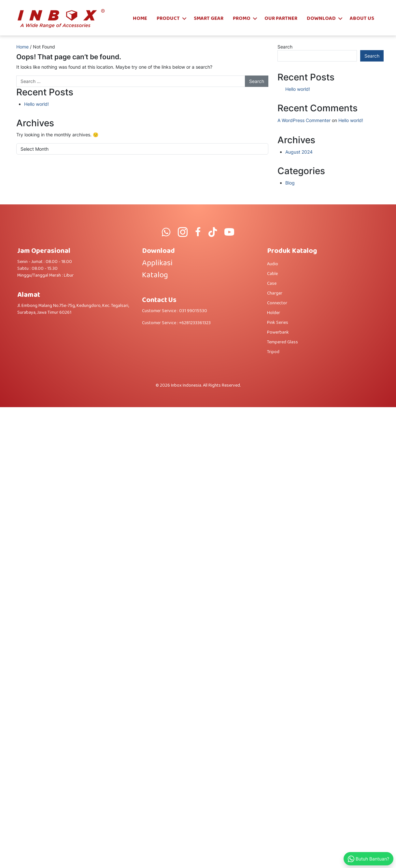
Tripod (273, 352)
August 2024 (299, 152)
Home (22, 47)
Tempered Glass (283, 342)
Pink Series (278, 323)
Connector (277, 303)
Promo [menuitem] (242, 18)
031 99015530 (193, 311)
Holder (274, 313)
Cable (272, 274)
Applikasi (157, 263)
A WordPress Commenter (304, 120)
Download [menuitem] (321, 18)
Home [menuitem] (140, 18)
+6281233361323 (195, 323)
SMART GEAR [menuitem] (209, 18)
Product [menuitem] (168, 18)
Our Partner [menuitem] (281, 18)
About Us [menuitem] (362, 18)
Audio (273, 264)
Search (285, 47)
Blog (290, 183)
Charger (275, 293)
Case (272, 283)
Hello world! (36, 104)
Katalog (155, 275)
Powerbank (278, 332)
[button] (184, 19)
